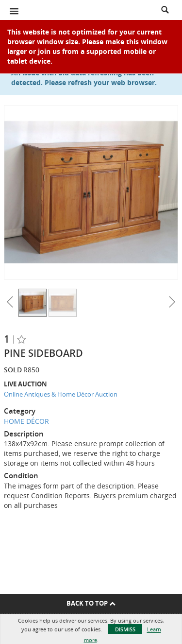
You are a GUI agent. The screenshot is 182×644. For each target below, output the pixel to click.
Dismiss (125, 629)
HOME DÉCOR (26, 421)
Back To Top (91, 603)
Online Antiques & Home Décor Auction (61, 394)
